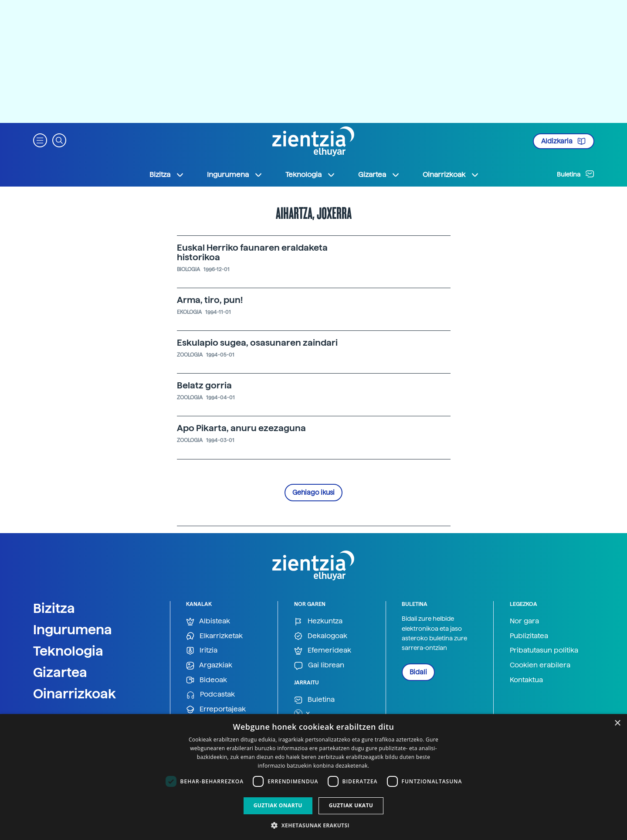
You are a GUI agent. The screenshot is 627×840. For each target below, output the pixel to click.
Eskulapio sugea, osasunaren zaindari (257, 343)
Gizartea (60, 672)
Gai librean (319, 665)
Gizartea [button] (379, 175)
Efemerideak (323, 651)
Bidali (418, 672)
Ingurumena (73, 629)
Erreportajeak (216, 709)
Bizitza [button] (167, 175)
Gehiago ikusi (313, 493)
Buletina (576, 174)
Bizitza (54, 608)
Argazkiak (209, 665)
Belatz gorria (204, 385)
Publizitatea (529, 636)
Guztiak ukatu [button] (351, 805)
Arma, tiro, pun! (210, 300)
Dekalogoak (321, 636)
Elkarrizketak (214, 636)
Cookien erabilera (540, 665)
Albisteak (208, 621)
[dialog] (313, 777)
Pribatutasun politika (544, 650)
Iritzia (202, 651)
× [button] (617, 723)
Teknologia (68, 651)
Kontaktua (526, 680)
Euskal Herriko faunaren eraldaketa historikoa (252, 252)
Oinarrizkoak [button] (451, 175)
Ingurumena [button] (235, 175)
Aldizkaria (563, 141)
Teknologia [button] (310, 175)
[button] (40, 140)
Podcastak (210, 695)
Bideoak (207, 680)
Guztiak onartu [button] (278, 805)
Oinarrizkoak (75, 694)
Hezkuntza (318, 621)
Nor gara (524, 621)
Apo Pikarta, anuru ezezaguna (241, 428)
